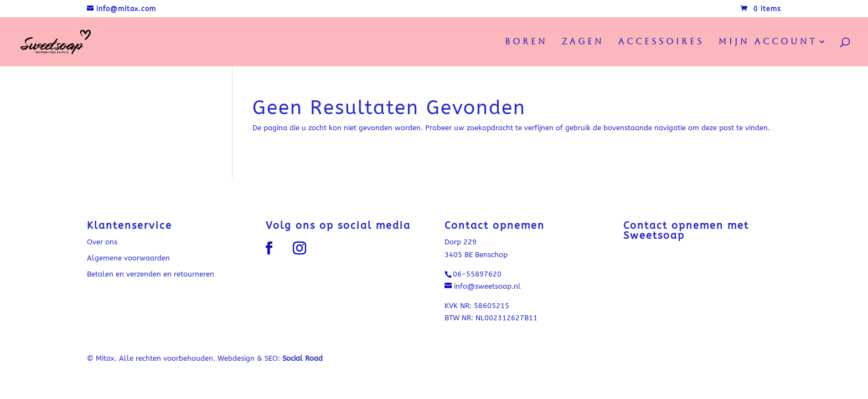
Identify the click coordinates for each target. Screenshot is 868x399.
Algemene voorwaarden (128, 258)
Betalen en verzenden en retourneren (151, 274)
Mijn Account (768, 42)
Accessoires (661, 42)
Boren (526, 42)
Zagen (583, 42)
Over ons (102, 242)
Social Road (303, 358)
